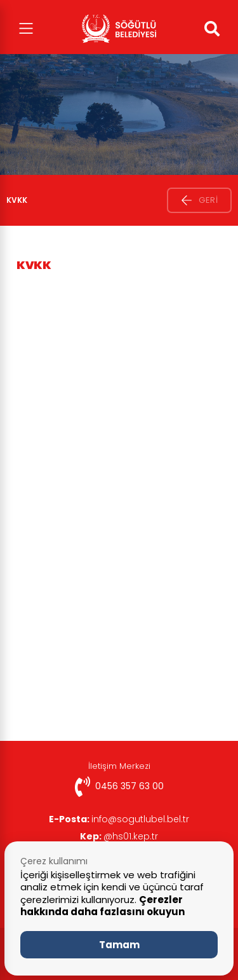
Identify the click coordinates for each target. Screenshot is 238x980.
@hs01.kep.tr (119, 836)
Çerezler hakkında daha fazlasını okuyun (102, 906)
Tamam (119, 945)
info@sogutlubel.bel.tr (119, 819)
